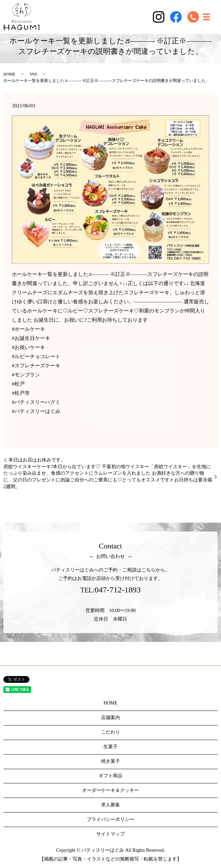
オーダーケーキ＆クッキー (110, 790)
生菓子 (110, 747)
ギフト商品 (110, 776)
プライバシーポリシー (110, 819)
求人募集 (110, 805)
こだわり (110, 732)
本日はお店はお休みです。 (37, 460)
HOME (9, 74)
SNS (33, 74)
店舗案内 (110, 718)
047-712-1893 (118, 590)
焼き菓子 (110, 761)
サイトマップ (110, 834)
